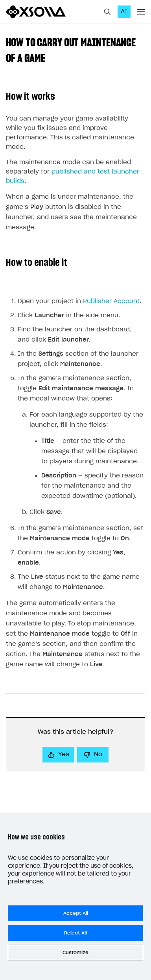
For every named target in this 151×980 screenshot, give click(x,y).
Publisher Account (111, 301)
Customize (75, 953)
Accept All (76, 913)
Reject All (75, 933)
